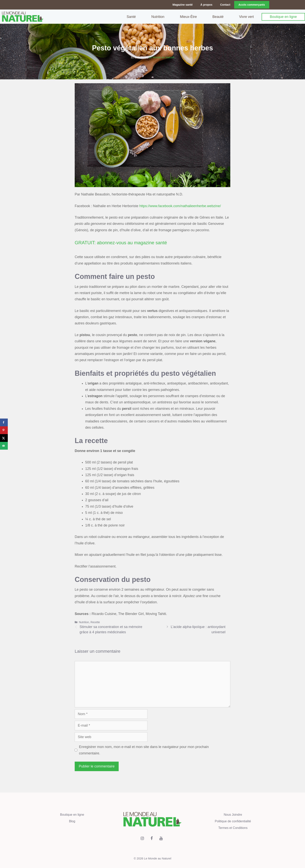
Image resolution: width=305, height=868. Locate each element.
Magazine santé (183, 5)
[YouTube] (161, 838)
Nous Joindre (233, 814)
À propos (206, 5)
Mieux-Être (188, 16)
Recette (95, 621)
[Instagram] (142, 838)
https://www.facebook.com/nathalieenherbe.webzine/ (180, 205)
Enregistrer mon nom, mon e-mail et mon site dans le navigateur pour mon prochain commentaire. (144, 749)
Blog (72, 820)
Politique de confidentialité (233, 820)
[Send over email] (4, 446)
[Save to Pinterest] (4, 430)
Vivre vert (246, 16)
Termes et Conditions (233, 827)
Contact (225, 5)
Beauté (218, 16)
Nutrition (158, 16)
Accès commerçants (252, 5)
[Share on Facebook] (4, 422)
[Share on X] (4, 438)
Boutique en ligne (283, 16)
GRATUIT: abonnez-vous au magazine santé (121, 242)
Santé (131, 16)
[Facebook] (152, 838)
